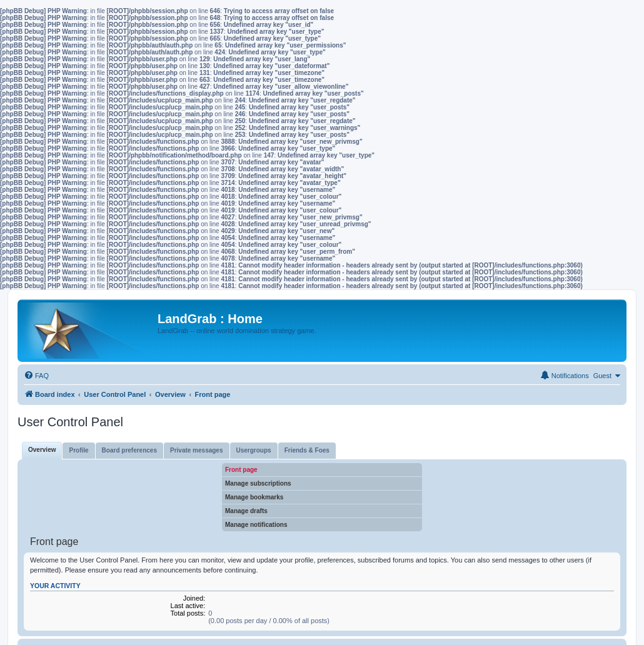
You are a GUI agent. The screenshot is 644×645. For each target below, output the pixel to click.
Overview (42, 450)
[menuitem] (36, 376)
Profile (78, 450)
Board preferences (129, 450)
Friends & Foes (307, 450)
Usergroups (254, 450)
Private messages (197, 450)
